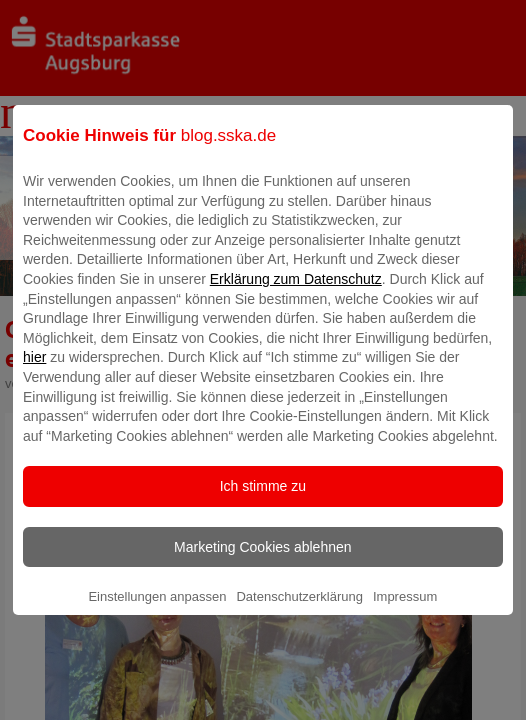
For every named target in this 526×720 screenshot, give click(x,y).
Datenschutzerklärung (299, 610)
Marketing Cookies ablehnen (262, 561)
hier (34, 371)
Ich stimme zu (263, 500)
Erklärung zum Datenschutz (296, 293)
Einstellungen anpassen (157, 610)
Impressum (405, 610)
